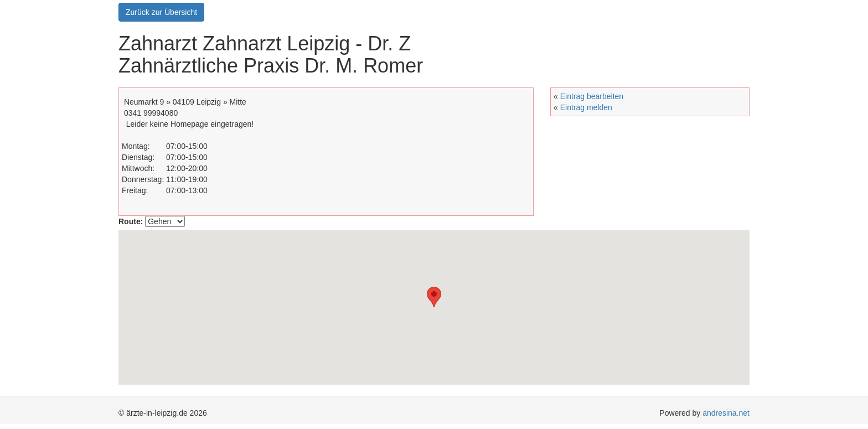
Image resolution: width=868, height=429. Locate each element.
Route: (131, 221)
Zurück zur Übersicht (161, 12)
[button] (428, 305)
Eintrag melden (586, 107)
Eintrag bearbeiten (592, 96)
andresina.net (726, 413)
